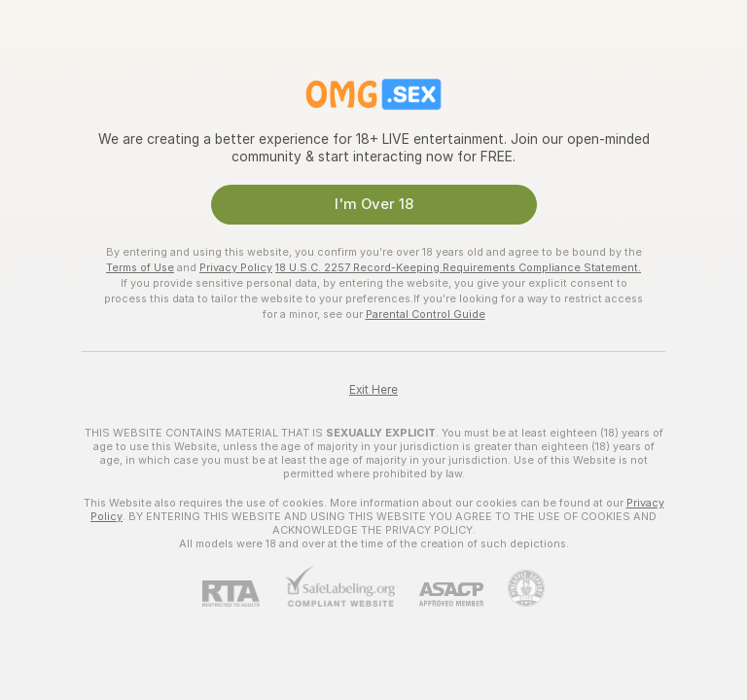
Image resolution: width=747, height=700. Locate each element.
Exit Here (373, 390)
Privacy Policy (236, 267)
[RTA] (243, 594)
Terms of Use (140, 267)
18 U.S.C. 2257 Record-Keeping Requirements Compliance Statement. (458, 267)
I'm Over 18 (374, 204)
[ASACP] (439, 595)
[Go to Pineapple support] (514, 588)
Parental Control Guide (426, 314)
